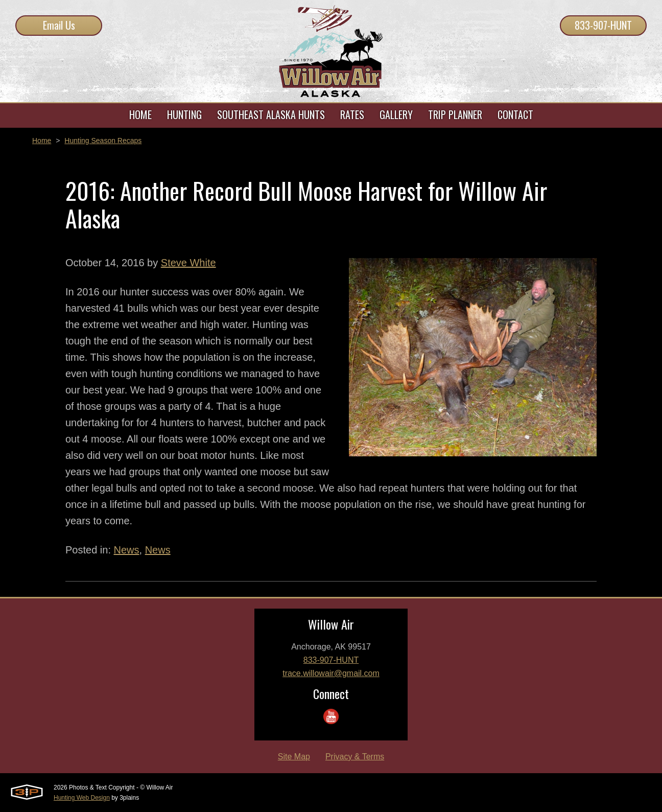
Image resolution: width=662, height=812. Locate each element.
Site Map (294, 757)
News (127, 550)
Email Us (59, 25)
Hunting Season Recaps (103, 141)
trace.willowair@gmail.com (331, 673)
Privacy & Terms (355, 757)
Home (42, 141)
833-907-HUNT (603, 25)
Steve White (188, 263)
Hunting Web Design (82, 798)
